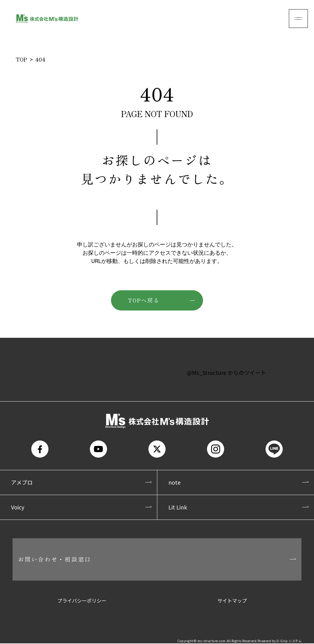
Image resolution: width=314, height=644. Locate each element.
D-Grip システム (289, 642)
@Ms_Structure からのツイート (227, 372)
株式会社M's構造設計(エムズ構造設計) (47, 18)
